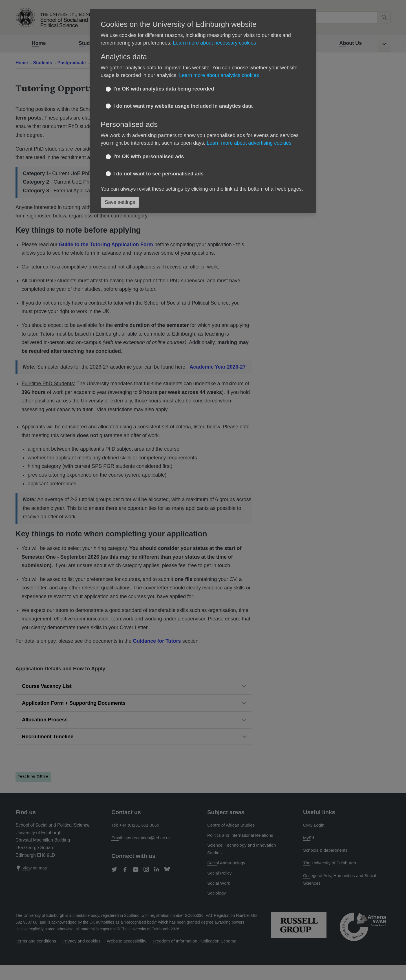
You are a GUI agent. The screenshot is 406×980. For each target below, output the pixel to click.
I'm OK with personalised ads (149, 157)
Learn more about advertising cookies (249, 143)
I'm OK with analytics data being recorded (164, 89)
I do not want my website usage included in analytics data (183, 106)
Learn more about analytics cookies (219, 75)
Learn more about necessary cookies (214, 43)
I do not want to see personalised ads (158, 174)
